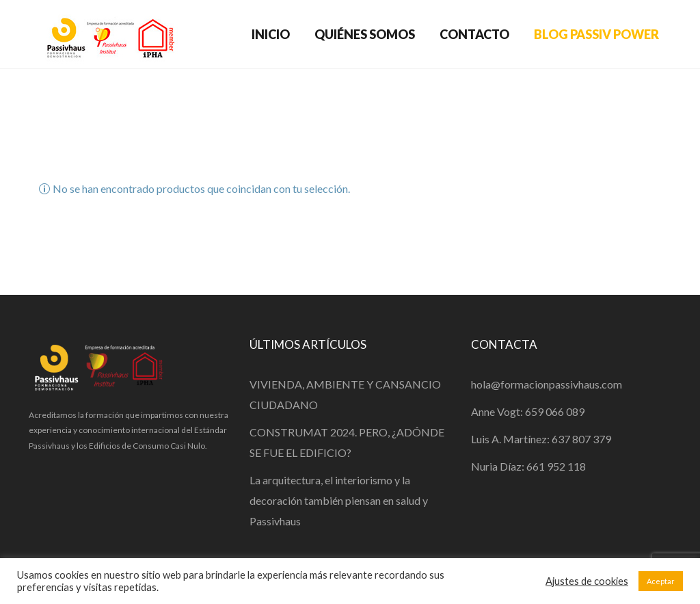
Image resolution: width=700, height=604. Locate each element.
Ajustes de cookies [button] (587, 581)
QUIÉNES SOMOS (365, 34)
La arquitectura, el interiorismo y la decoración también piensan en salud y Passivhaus (339, 500)
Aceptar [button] (661, 581)
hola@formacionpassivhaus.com (547, 384)
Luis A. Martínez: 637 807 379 (541, 439)
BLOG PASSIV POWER (596, 34)
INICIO (271, 34)
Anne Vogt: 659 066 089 (528, 411)
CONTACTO (474, 34)
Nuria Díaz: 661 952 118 (528, 466)
